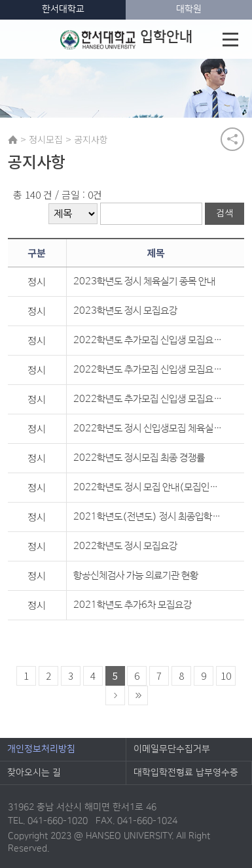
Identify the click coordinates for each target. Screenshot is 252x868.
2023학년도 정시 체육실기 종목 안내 (144, 281)
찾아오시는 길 (34, 773)
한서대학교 (63, 9)
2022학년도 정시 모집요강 (125, 546)
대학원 (189, 9)
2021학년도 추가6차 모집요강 (133, 605)
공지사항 (91, 139)
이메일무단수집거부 (172, 749)
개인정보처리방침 (41, 749)
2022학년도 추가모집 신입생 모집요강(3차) (150, 340)
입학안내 (126, 39)
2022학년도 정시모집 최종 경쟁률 (139, 458)
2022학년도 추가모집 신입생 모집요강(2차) (150, 370)
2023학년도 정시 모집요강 (125, 311)
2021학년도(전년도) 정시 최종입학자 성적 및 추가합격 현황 (150, 517)
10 (226, 676)
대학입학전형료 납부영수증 (186, 773)
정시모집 (46, 139)
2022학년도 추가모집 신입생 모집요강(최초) (150, 399)
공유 (232, 139)
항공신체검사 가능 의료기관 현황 (136, 576)
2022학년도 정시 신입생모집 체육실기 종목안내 (150, 428)
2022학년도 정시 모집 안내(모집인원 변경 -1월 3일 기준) (150, 487)
